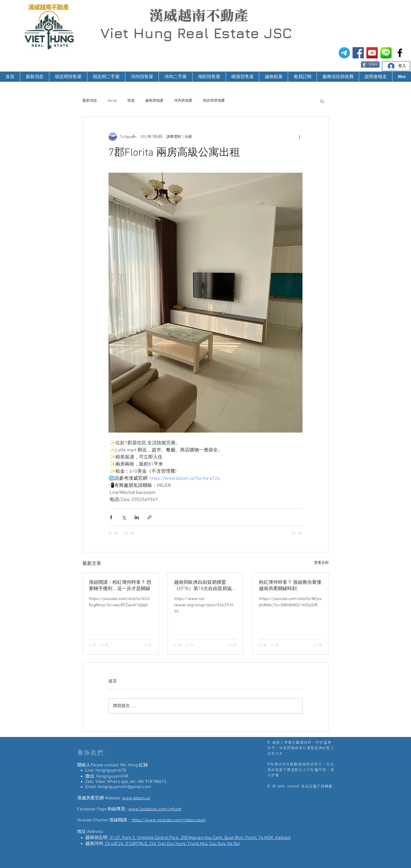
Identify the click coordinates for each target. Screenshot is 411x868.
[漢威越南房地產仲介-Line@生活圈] (386, 53)
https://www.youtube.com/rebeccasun (169, 820)
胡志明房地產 (214, 101)
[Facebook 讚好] (351, 64)
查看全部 (321, 563)
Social (112, 101)
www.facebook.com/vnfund (155, 809)
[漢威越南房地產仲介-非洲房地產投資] (400, 53)
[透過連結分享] (150, 517)
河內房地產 (183, 101)
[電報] (344, 53)
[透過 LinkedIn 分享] (137, 517)
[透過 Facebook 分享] (111, 517)
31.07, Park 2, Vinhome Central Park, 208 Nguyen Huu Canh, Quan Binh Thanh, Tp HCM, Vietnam (200, 838)
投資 (131, 101)
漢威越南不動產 (199, 15)
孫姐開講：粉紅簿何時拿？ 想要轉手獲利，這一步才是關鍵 (120, 586)
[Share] (370, 64)
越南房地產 (154, 101)
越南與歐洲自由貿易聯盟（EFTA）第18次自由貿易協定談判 (205, 586)
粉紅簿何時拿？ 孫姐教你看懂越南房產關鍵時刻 (290, 586)
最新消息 (90, 101)
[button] (322, 101)
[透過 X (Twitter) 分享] (124, 517)
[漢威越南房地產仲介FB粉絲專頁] (358, 53)
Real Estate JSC (234, 33)
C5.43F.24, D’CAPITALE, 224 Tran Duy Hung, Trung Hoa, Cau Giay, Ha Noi (172, 844)
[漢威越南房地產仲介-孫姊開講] (372, 53)
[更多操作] (299, 137)
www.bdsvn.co (136, 798)
